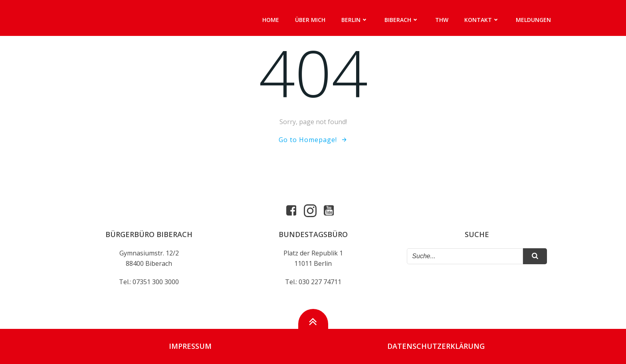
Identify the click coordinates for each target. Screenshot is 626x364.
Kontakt (482, 20)
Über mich (310, 20)
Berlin (355, 20)
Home (271, 20)
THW (442, 20)
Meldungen (533, 20)
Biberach (402, 20)
